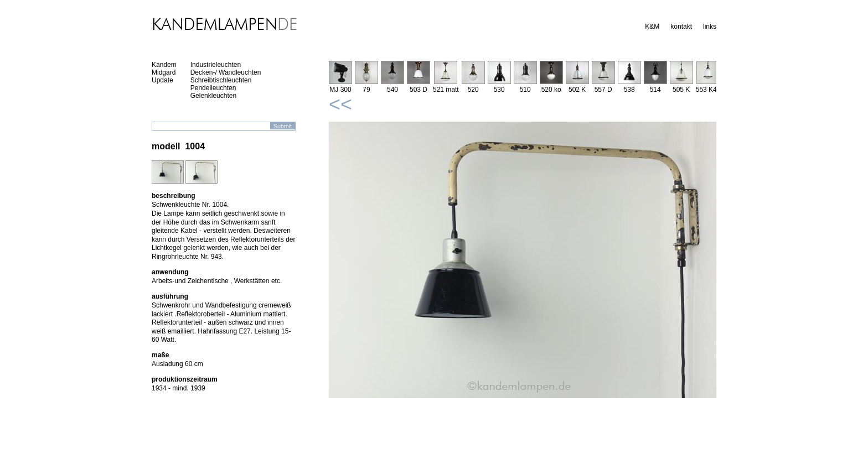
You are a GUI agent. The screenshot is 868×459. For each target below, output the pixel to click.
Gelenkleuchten (213, 96)
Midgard (164, 72)
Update (162, 80)
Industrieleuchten (216, 65)
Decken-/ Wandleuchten (226, 72)
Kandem (164, 65)
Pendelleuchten (213, 88)
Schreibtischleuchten (221, 80)
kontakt (681, 27)
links (710, 27)
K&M (652, 27)
